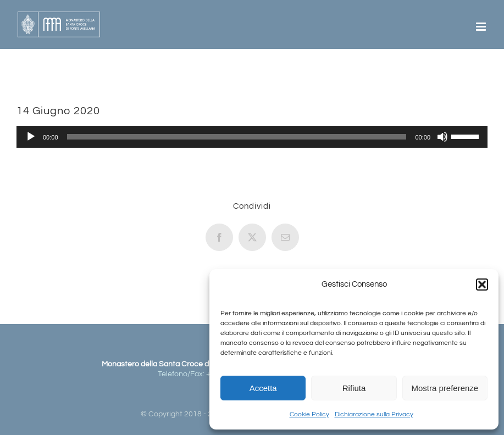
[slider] (237, 137)
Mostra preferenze (445, 388)
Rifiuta (354, 388)
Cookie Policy (309, 414)
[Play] (31, 137)
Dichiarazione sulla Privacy (374, 414)
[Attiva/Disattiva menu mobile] (482, 27)
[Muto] (442, 137)
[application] (252, 137)
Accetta (263, 388)
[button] (482, 285)
